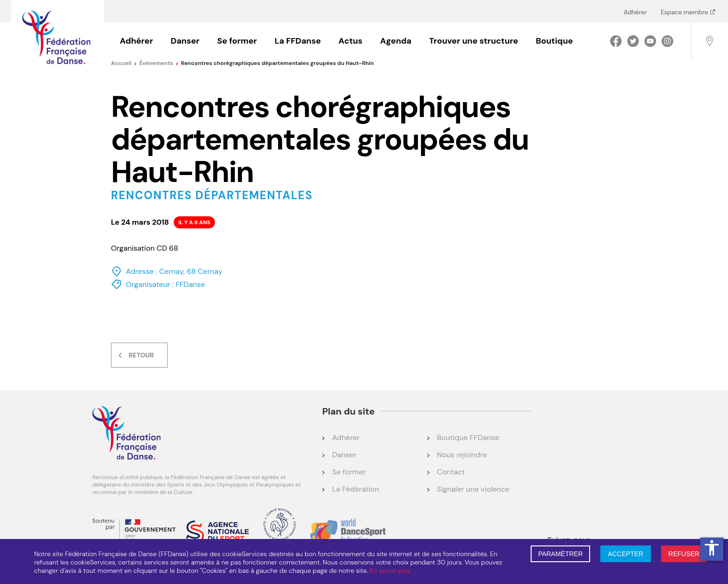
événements (159, 63)
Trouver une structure (474, 41)
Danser (185, 41)
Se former (237, 41)
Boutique (554, 41)
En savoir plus (390, 571)
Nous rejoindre (462, 455)
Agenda (396, 41)
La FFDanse (298, 41)
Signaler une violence (473, 489)
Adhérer (635, 12)
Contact (451, 472)
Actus (351, 41)
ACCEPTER (625, 554)
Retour (141, 355)
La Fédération (355, 489)
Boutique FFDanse (468, 438)
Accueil (124, 63)
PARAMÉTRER (560, 554)
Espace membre (685, 12)
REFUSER (684, 554)
